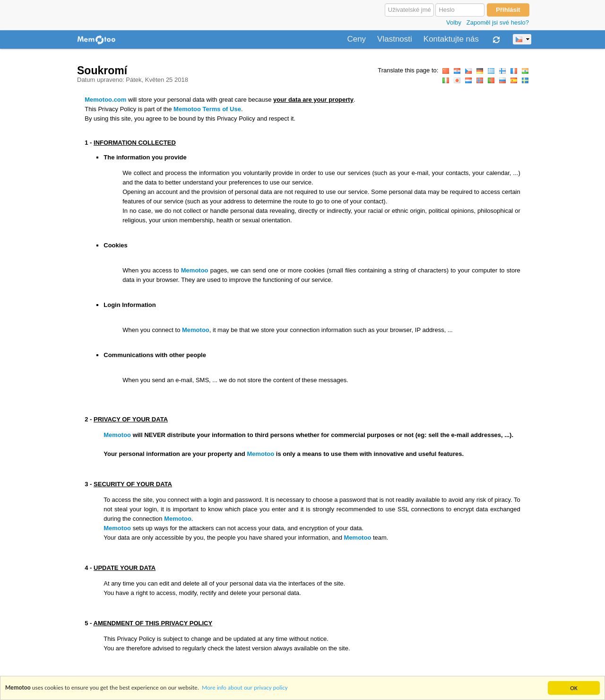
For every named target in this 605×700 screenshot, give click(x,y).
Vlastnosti (395, 39)
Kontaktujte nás (451, 39)
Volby (454, 22)
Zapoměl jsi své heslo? (498, 22)
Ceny (356, 39)
